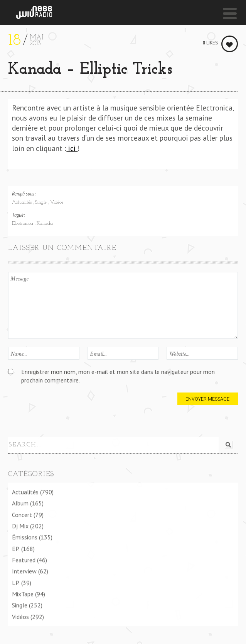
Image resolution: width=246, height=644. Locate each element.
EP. (16, 548)
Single (42, 202)
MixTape (23, 593)
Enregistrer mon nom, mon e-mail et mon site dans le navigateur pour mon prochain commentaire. (118, 376)
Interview (24, 571)
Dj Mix (20, 525)
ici (72, 148)
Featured (24, 559)
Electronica (23, 224)
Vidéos (57, 202)
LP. (16, 582)
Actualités (23, 202)
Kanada (45, 224)
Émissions (25, 537)
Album (20, 503)
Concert (22, 514)
